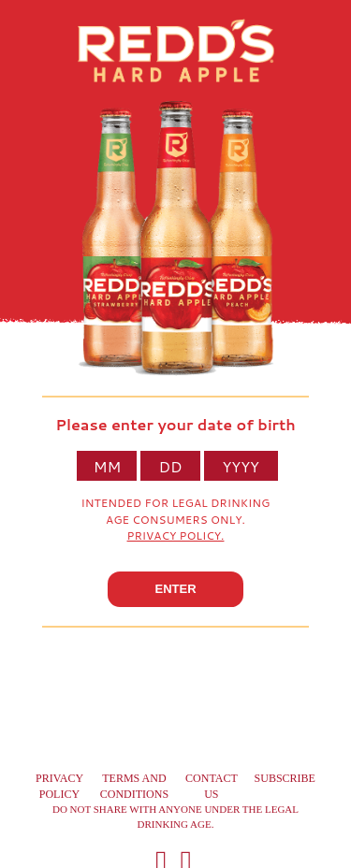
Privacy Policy (59, 786)
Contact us (212, 786)
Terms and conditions (134, 786)
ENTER (175, 589)
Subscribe (285, 778)
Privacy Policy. (176, 535)
